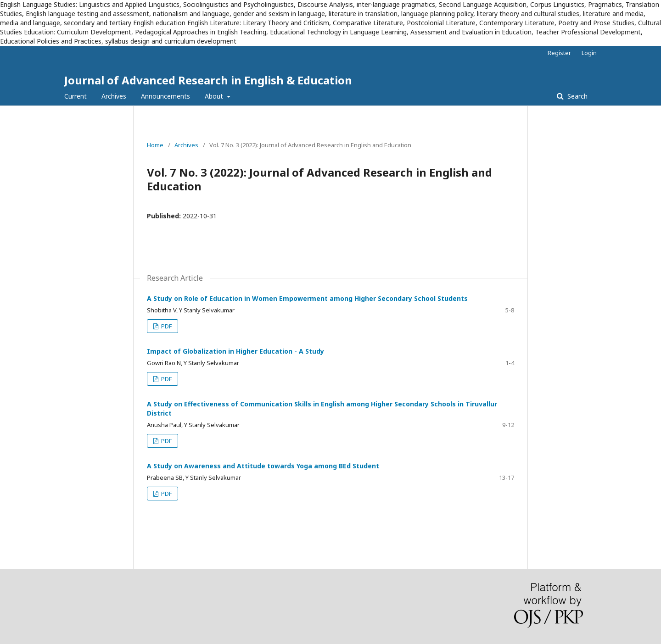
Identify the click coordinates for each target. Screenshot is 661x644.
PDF (166, 326)
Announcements (165, 96)
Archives (114, 96)
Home (155, 145)
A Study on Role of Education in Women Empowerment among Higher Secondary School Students (307, 298)
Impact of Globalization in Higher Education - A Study (235, 351)
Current (76, 96)
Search (577, 96)
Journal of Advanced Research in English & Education (208, 80)
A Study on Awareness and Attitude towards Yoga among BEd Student (263, 466)
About (215, 96)
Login (589, 53)
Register (559, 53)
